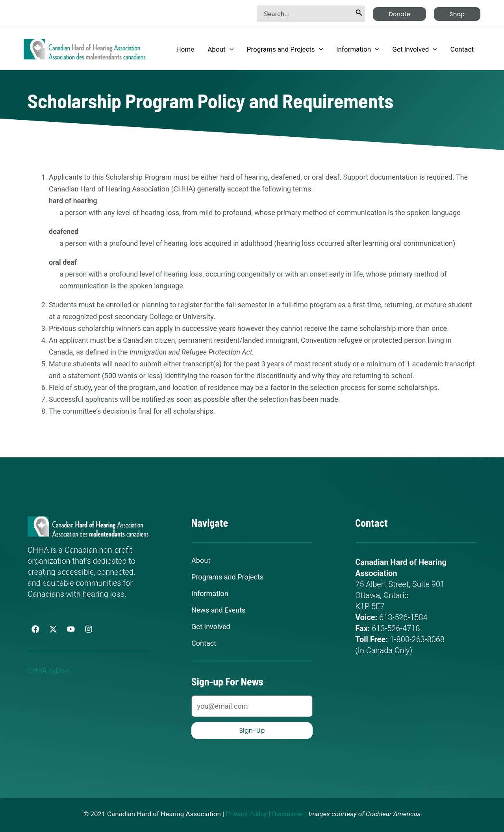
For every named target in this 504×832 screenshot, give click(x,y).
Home (185, 49)
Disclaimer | (290, 814)
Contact (462, 49)
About (220, 49)
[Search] (359, 14)
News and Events (218, 610)
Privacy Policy (246, 814)
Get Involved (414, 49)
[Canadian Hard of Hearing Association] (85, 48)
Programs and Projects (285, 49)
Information (358, 49)
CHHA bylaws (51, 670)
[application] (230, 49)
